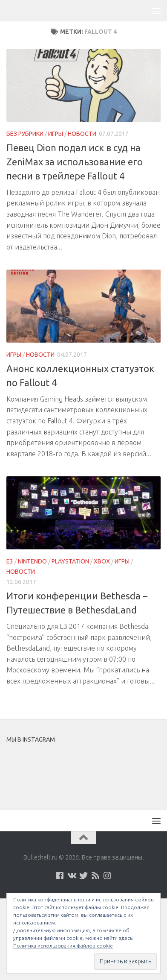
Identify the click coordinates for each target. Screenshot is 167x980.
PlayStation (70, 561)
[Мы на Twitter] (83, 876)
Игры (56, 134)
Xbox (102, 561)
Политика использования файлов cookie (63, 946)
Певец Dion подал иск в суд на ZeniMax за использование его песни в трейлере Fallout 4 (75, 162)
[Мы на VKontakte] (72, 876)
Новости (82, 134)
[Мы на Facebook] (60, 876)
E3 (10, 561)
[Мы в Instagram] (107, 876)
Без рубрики (25, 134)
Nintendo (32, 561)
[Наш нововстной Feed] (95, 876)
